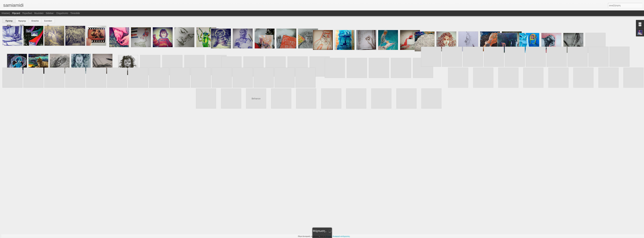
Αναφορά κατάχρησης (341, 236)
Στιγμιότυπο (62, 13)
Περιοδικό (27, 13)
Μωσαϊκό (39, 13)
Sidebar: (50, 13)
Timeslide (75, 13)
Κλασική (6, 13)
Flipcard (16, 13)
